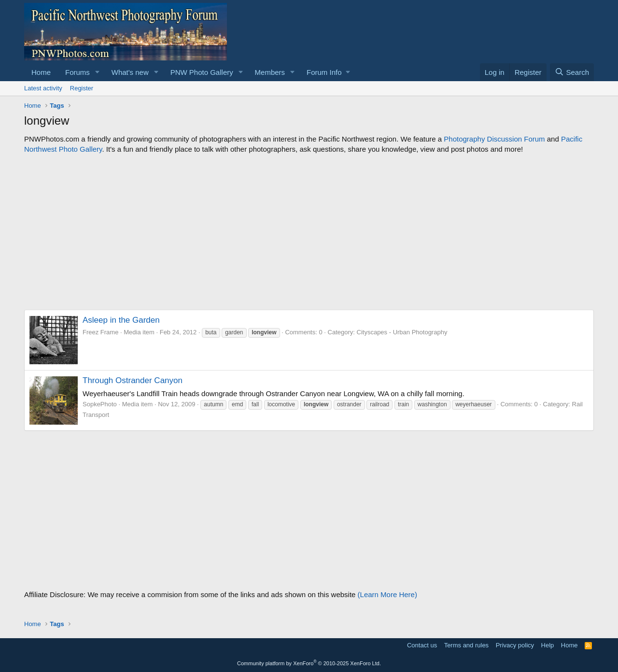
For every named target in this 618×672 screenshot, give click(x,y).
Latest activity (43, 88)
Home (41, 72)
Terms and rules (466, 645)
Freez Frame (100, 332)
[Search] (572, 72)
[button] (98, 72)
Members (270, 72)
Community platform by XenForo (309, 663)
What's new (130, 72)
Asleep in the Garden (121, 320)
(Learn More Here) (387, 594)
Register (82, 88)
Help (548, 645)
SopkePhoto (100, 404)
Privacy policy (515, 645)
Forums (77, 72)
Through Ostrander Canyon (133, 380)
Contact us (422, 645)
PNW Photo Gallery (202, 72)
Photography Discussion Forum (494, 139)
